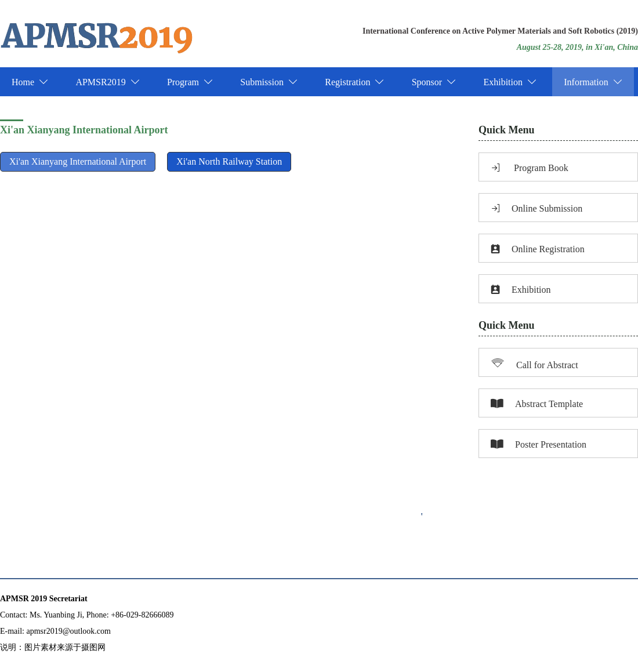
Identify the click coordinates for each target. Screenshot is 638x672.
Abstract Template (537, 404)
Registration (354, 82)
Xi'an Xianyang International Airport (78, 161)
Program (190, 82)
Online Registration (538, 249)
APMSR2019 (107, 82)
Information (593, 82)
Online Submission (536, 208)
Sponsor (434, 82)
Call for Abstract (534, 363)
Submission (269, 82)
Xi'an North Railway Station (229, 161)
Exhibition (510, 82)
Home (30, 82)
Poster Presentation (539, 444)
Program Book (530, 168)
